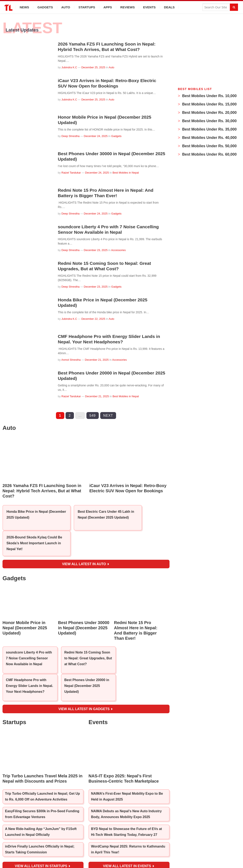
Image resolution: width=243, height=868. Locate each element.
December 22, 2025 (93, 319)
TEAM (75, 852)
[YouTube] (111, 845)
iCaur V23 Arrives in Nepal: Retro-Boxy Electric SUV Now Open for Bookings (109, 83)
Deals (169, 7)
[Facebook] (103, 845)
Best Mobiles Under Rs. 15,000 (209, 104)
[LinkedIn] (139, 845)
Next (108, 416)
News (24, 7)
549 (93, 416)
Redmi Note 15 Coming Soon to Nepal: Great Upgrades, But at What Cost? (106, 266)
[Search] (234, 7)
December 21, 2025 (97, 360)
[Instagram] (121, 845)
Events (149, 7)
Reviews (127, 7)
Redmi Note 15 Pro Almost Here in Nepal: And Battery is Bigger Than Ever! (108, 193)
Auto (66, 7)
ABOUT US (61, 852)
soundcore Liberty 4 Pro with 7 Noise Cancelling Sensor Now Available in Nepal (111, 229)
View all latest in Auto (85, 544)
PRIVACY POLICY (135, 852)
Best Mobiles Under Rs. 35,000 (209, 129)
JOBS (86, 852)
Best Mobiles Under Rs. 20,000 (209, 113)
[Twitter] (130, 845)
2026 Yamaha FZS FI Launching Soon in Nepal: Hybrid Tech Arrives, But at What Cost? (109, 47)
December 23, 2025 (96, 250)
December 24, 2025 (96, 136)
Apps (108, 7)
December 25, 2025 (93, 67)
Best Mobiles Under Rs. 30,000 (209, 121)
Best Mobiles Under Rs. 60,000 (209, 154)
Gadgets (45, 7)
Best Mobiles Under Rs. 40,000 (209, 138)
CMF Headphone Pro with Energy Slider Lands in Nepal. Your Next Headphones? (111, 339)
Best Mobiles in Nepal (126, 173)
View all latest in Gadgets (85, 671)
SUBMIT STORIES (106, 852)
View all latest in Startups (42, 828)
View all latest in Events (128, 828)
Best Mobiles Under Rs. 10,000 (209, 96)
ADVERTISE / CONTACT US (170, 852)
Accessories (118, 250)
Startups (87, 7)
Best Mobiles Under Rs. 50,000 (209, 146)
